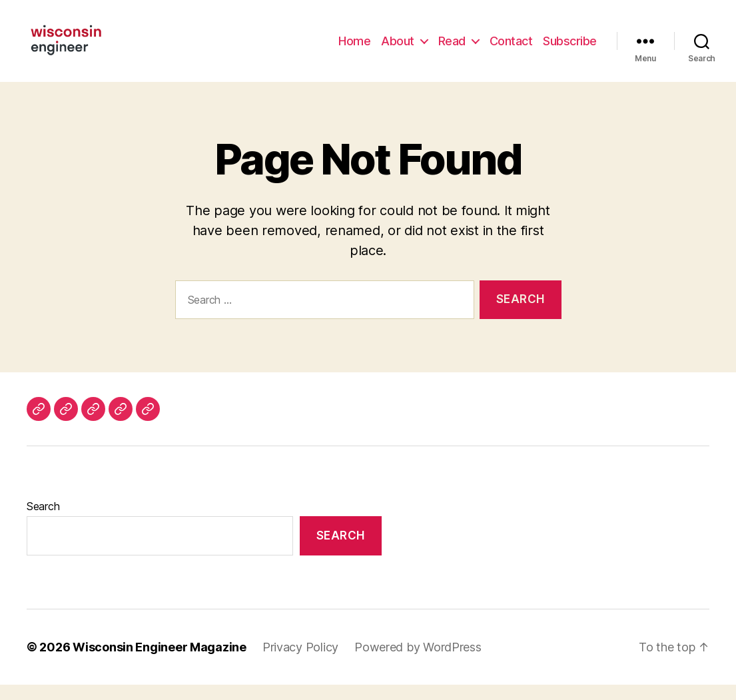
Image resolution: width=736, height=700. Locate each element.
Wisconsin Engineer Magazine (160, 662)
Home (354, 48)
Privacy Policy (300, 662)
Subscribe (570, 48)
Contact (511, 48)
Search (43, 522)
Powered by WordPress (418, 662)
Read (452, 48)
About (398, 48)
